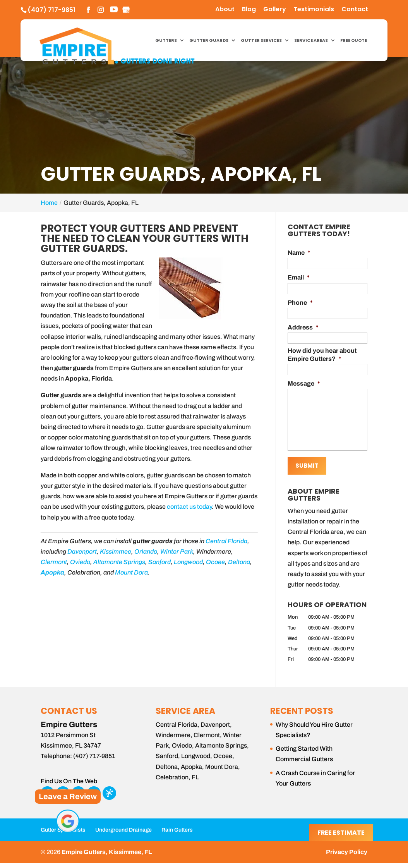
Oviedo (80, 562)
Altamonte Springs (119, 562)
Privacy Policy (347, 851)
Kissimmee (116, 552)
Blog (249, 10)
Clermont (54, 562)
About (225, 10)
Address (303, 327)
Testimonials (314, 10)
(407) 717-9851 (51, 10)
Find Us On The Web (69, 780)
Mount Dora (131, 572)
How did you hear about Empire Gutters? (322, 355)
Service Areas (311, 41)
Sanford (159, 562)
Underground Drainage (123, 829)
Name (299, 253)
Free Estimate (341, 833)
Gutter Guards (209, 41)
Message (304, 383)
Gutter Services (261, 41)
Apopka (52, 572)
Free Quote (354, 41)
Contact (355, 10)
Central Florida (226, 541)
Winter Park (177, 552)
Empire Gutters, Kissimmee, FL (107, 851)
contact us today (189, 507)
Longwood (188, 562)
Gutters (166, 41)
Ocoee (215, 562)
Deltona (239, 562)
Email (299, 277)
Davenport (82, 552)
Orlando (146, 552)
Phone (300, 303)
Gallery (275, 10)
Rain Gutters (177, 829)
